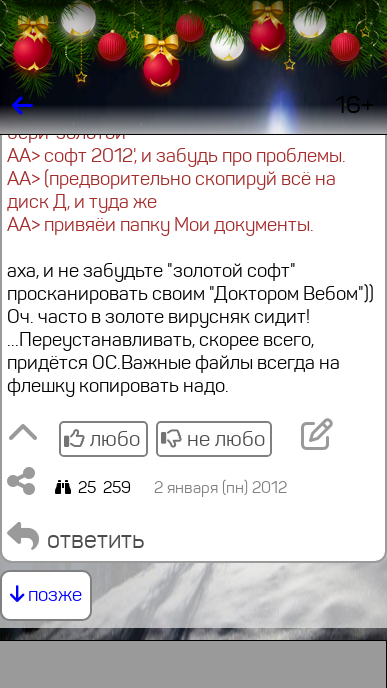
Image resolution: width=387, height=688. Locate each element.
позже (46, 594)
